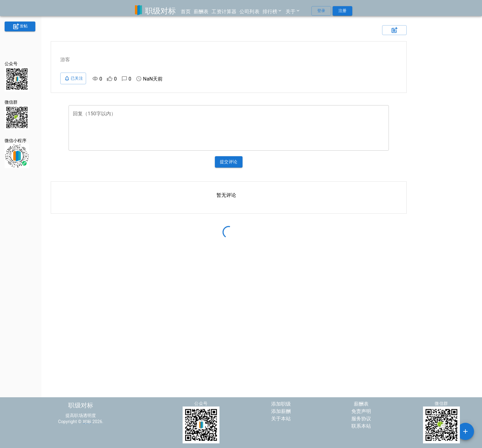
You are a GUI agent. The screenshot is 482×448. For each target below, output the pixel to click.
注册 (342, 11)
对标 (87, 422)
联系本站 (361, 426)
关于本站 (281, 419)
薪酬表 (361, 404)
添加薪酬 (281, 411)
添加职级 (281, 404)
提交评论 (229, 162)
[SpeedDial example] (465, 431)
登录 (321, 11)
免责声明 (361, 411)
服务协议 (361, 419)
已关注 (73, 78)
